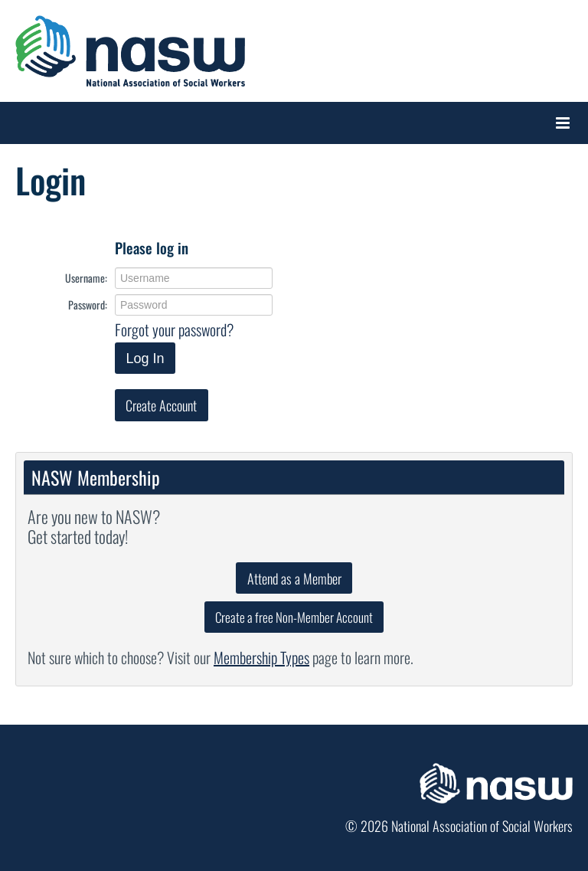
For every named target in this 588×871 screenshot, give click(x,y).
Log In (145, 359)
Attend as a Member (294, 578)
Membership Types (261, 657)
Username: (86, 278)
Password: (88, 305)
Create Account (161, 405)
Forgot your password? (174, 329)
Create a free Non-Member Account (294, 617)
